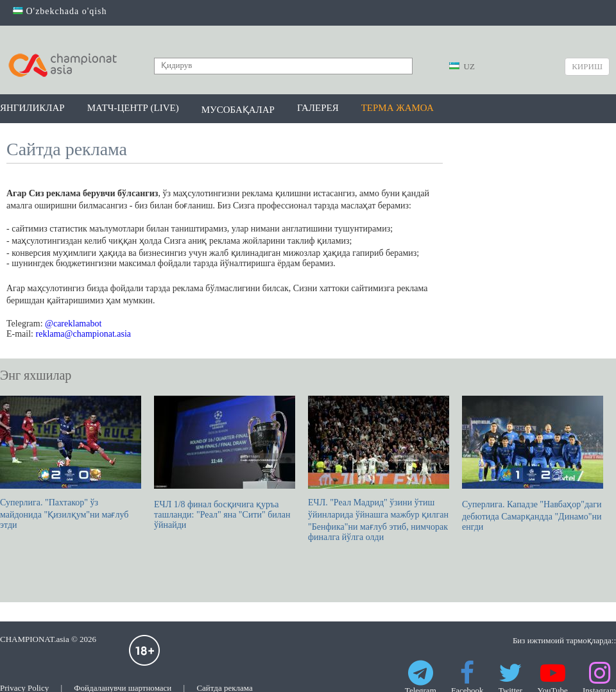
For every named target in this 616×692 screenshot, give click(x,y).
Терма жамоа (398, 108)
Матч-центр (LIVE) (133, 108)
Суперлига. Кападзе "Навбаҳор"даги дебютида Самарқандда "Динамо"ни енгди (533, 464)
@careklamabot (73, 324)
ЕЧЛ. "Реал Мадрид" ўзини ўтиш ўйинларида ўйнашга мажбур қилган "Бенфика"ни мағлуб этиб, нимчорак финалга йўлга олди (379, 469)
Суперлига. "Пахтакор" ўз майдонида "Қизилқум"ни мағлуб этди (71, 463)
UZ (462, 66)
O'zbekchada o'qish (60, 11)
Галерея (318, 108)
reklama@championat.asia (84, 334)
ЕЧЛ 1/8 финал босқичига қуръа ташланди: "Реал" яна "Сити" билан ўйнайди (225, 463)
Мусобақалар (238, 110)
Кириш (587, 66)
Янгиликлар (32, 108)
